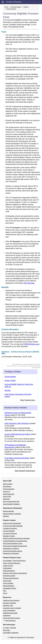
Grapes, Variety (10, 381)
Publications (7, 616)
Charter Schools (8, 566)
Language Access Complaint (12, 608)
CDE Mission (7, 486)
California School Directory (11, 600)
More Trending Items (28, 400)
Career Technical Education (12, 563)
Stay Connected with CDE (11, 502)
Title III (5, 593)
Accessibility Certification (11, 633)
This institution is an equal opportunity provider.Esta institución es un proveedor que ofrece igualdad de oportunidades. (24, 366)
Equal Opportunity (9, 494)
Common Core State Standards (13, 526)
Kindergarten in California (11, 549)
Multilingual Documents (10, 613)
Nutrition (26, 7)
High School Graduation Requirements (15, 546)
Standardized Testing (10, 588)
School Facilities (8, 583)
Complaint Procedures (10, 528)
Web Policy (7, 630)
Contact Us (6, 492)
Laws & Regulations (9, 610)
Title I (5, 591)
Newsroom (6, 499)
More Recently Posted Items (25, 471)
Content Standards (9, 531)
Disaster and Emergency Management (15, 573)
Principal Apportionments (11, 578)
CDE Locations (8, 484)
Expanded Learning (9, 576)
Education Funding (9, 536)
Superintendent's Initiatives (11, 504)
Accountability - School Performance (14, 561)
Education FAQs (8, 605)
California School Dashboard (12, 523)
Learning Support (16, 7)
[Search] (40, 2)
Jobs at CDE (7, 496)
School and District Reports (12, 618)
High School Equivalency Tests (13, 543)
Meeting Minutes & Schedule (12, 514)
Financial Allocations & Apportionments (15, 541)
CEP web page (29, 283)
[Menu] (3, 2)
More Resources (10, 621)
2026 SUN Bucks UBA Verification (17, 423)
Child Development (9, 571)
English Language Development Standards (16, 538)
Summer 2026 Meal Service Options (17, 434)
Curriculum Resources (10, 533)
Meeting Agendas (8, 511)
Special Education (9, 586)
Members (6, 516)
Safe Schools (7, 581)
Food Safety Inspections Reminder (17, 458)
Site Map (13, 628)
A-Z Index (6, 628)
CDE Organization (9, 489)
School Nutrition (11, 9)
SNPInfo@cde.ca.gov (32, 344)
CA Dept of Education (14, 2)
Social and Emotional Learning (13, 551)
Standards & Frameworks (11, 553)
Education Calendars (10, 603)
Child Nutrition (7, 568)
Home (6, 7)
